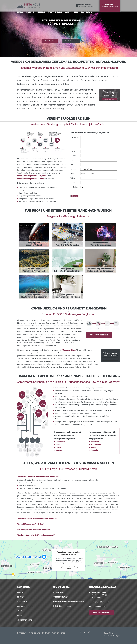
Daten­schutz (34, 633)
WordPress (61, 442)
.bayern (61, 597)
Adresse (74, 156)
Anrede (73, 169)
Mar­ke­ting (30, 14)
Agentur (21, 611)
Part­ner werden (59, 633)
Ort (72, 165)
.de (59, 592)
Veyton (94, 447)
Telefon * (74, 178)
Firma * (73, 151)
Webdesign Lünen (69, 350)
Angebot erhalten (25, 620)
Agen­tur (68, 14)
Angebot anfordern (99, 335)
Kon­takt (46, 633)
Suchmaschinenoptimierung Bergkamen (32, 176)
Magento (94, 450)
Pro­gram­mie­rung (55, 14)
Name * (73, 174)
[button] (68, 28)
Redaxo (59, 444)
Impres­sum (22, 633)
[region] (68, 28)
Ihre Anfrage (75, 137)
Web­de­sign (41, 14)
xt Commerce (96, 444)
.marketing (62, 606)
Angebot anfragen (101, 613)
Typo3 (59, 447)
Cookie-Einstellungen (112, 636)
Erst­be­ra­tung (87, 14)
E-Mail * (73, 183)
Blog (76, 14)
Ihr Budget (74, 187)
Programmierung (25, 606)
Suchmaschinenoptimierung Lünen (30, 179)
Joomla (59, 450)
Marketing (22, 597)
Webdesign (22, 602)
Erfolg (20, 14)
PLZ (72, 160)
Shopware (95, 442)
